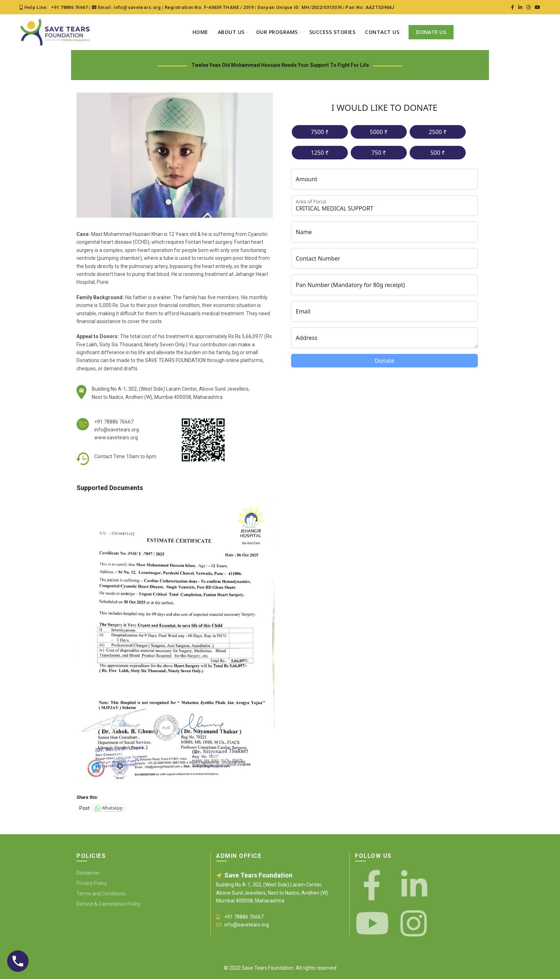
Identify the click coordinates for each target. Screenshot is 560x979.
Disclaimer (88, 873)
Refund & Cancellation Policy (109, 904)
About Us (231, 32)
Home (200, 32)
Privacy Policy (92, 883)
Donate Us (431, 32)
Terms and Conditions (101, 894)
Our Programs (277, 32)
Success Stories (332, 32)
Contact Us (382, 32)
